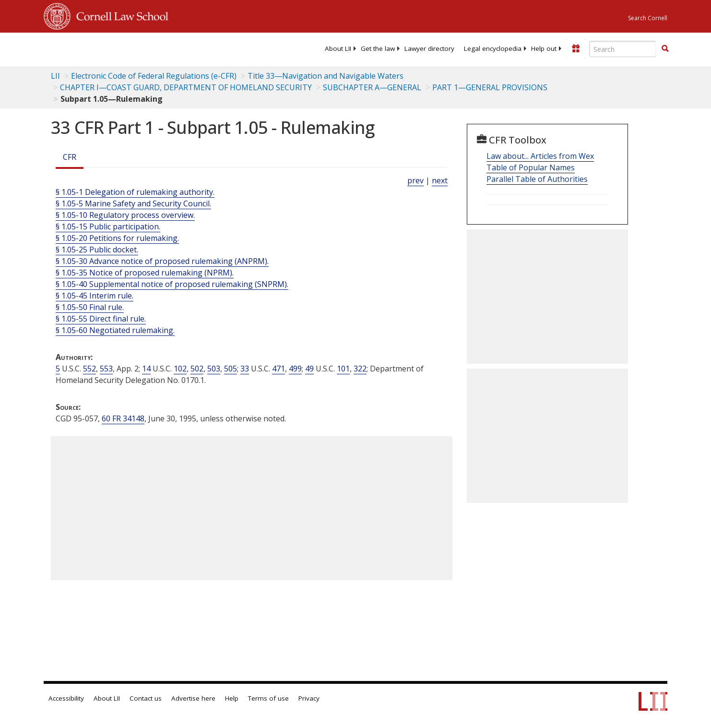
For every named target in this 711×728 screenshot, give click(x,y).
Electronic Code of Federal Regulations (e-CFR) (154, 76)
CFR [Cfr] (70, 157)
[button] (665, 48)
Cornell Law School (119, 15)
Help (232, 698)
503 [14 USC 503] (214, 369)
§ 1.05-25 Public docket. (97, 250)
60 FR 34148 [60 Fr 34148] (123, 418)
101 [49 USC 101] (343, 369)
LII (55, 76)
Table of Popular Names (531, 167)
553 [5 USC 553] (106, 369)
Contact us (146, 698)
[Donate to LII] (576, 48)
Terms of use (268, 698)
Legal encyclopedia (493, 48)
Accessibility (66, 698)
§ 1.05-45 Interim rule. (95, 296)
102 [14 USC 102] (180, 369)
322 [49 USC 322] (360, 369)
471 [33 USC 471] (278, 369)
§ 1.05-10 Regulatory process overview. (125, 215)
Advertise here (193, 698)
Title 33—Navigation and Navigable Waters (326, 76)
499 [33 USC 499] (295, 369)
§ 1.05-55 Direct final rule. (101, 319)
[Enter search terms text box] (623, 49)
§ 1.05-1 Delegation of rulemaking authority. (135, 192)
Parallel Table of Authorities (537, 179)
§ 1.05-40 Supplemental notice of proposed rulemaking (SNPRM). (172, 284)
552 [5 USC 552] (89, 369)
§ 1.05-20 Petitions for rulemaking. (117, 238)
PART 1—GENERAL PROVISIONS (490, 87)
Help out (544, 48)
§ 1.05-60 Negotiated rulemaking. (115, 330)
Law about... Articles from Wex (540, 156)
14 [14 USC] (146, 369)
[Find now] (665, 49)
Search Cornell (648, 18)
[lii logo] (152, 48)
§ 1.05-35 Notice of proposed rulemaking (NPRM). (145, 273)
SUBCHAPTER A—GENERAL (372, 87)
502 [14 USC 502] (197, 369)
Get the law (378, 48)
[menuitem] (338, 48)
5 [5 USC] (58, 369)
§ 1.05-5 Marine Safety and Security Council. (133, 203)
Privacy (309, 698)
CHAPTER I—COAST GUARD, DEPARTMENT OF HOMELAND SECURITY (186, 87)
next (440, 180)
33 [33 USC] (245, 369)
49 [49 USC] (309, 369)
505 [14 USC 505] (231, 369)
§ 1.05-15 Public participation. (108, 227)
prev (415, 180)
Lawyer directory (429, 48)
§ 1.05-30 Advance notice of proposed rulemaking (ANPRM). (162, 261)
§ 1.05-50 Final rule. (90, 307)
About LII (338, 48)
